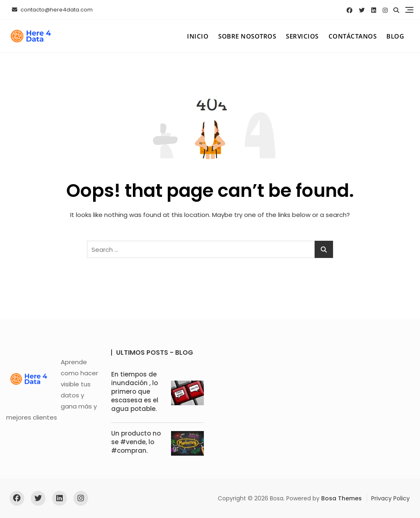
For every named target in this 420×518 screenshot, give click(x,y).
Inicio (198, 36)
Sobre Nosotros (247, 36)
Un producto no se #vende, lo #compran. (136, 442)
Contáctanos (353, 36)
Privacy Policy (390, 498)
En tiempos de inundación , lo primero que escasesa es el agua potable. (135, 391)
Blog (395, 36)
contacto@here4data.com (52, 10)
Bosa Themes (341, 498)
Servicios (302, 36)
